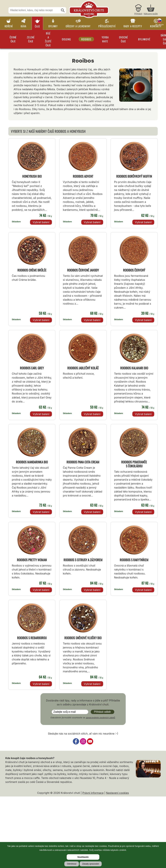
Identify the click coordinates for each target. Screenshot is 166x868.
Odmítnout (72, 864)
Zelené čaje (31, 39)
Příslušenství (107, 26)
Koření (9, 26)
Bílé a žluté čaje (48, 39)
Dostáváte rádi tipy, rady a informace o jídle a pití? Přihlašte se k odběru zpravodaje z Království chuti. (83, 702)
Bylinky (53, 26)
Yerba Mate (105, 39)
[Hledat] (63, 10)
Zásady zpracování (91, 864)
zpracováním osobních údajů (100, 718)
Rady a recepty (133, 26)
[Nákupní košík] (151, 10)
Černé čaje (13, 39)
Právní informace (93, 793)
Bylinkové (144, 39)
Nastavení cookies (117, 793)
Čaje (37, 26)
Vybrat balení (41, 222)
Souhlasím (83, 857)
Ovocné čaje (124, 39)
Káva (23, 26)
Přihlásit (138, 14)
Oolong (66, 39)
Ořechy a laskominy (78, 26)
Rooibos (86, 39)
